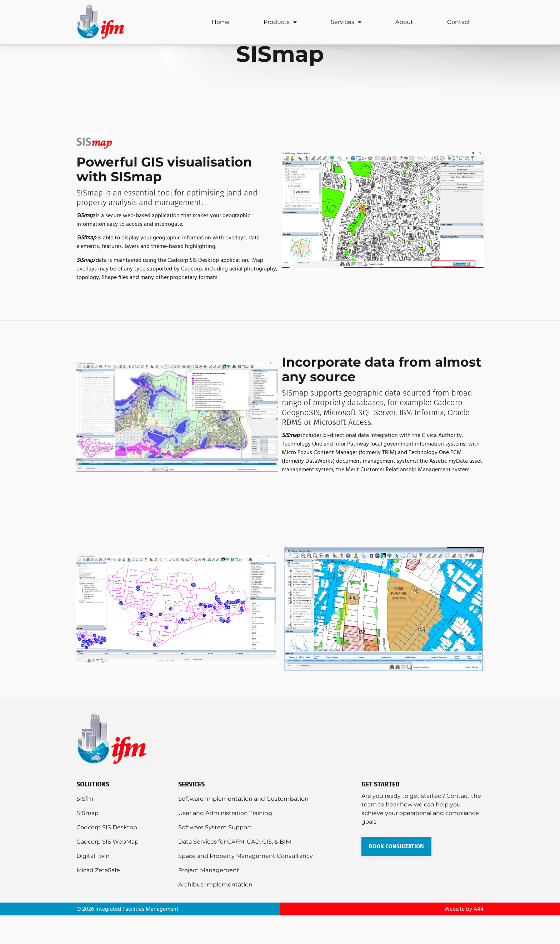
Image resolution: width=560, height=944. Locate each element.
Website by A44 (464, 938)
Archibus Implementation (215, 913)
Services (346, 22)
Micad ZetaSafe (98, 899)
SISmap (87, 842)
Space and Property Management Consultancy (246, 885)
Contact (459, 22)
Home (221, 22)
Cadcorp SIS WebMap (107, 870)
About (404, 22)
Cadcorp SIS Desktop (107, 856)
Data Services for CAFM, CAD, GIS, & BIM (235, 870)
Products (280, 22)
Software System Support (215, 856)
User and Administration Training (225, 842)
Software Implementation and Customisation (243, 827)
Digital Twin (93, 885)
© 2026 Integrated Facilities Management (127, 938)
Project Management (209, 899)
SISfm (85, 827)
